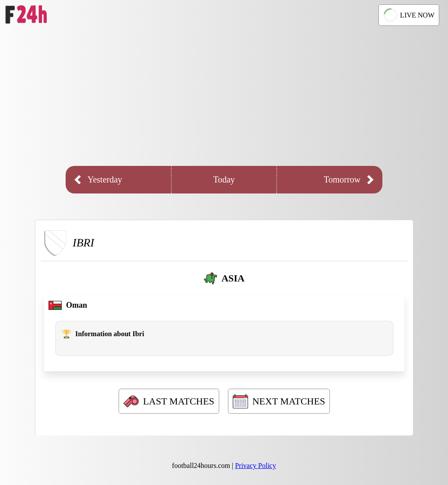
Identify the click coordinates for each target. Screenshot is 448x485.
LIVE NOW (408, 15)
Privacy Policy (255, 466)
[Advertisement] (224, 96)
